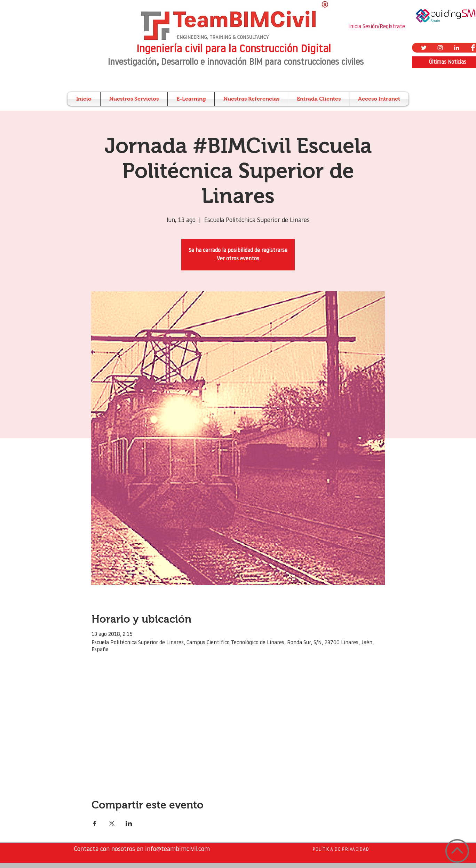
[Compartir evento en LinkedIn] (129, 823)
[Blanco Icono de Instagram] (440, 48)
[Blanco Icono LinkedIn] (457, 48)
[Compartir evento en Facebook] (95, 823)
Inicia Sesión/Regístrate (377, 27)
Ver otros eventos (238, 259)
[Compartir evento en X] (112, 823)
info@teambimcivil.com (177, 849)
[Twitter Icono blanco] (424, 48)
